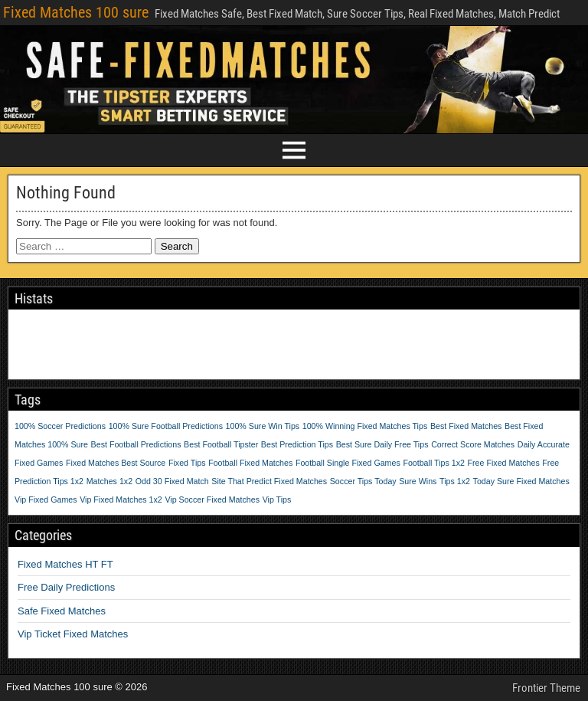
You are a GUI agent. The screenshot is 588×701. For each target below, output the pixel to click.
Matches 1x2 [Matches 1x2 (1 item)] (109, 481)
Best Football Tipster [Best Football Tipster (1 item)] (221, 444)
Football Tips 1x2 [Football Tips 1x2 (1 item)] (434, 463)
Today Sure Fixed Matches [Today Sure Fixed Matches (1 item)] (521, 481)
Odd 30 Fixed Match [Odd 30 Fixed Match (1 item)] (172, 481)
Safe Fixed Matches (62, 611)
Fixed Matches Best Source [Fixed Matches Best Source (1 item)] (116, 463)
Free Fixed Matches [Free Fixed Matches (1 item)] (504, 463)
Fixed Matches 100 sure (76, 12)
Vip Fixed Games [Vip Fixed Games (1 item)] (46, 500)
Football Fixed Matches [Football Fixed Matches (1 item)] (250, 463)
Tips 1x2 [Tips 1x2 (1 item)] (455, 481)
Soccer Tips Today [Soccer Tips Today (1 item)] (363, 481)
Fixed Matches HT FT (65, 564)
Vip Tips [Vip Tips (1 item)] (277, 500)
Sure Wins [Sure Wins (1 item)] (418, 481)
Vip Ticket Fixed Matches (73, 634)
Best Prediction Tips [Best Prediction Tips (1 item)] (297, 444)
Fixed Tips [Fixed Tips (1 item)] (187, 463)
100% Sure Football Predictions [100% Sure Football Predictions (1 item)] (166, 426)
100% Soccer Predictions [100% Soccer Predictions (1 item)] (60, 426)
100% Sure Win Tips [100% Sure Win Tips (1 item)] (263, 426)
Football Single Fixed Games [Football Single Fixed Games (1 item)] (348, 463)
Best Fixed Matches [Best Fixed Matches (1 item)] (466, 426)
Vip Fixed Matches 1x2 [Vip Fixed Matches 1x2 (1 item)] (121, 500)
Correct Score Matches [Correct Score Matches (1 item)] (473, 444)
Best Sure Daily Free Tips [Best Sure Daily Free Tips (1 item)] (382, 444)
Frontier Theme (546, 688)
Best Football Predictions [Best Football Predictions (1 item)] (136, 444)
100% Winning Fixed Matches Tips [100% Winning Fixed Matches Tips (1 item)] (365, 426)
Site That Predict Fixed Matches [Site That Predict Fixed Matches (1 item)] (269, 481)
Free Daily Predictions (66, 587)
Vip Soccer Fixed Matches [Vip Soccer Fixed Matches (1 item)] (212, 500)
